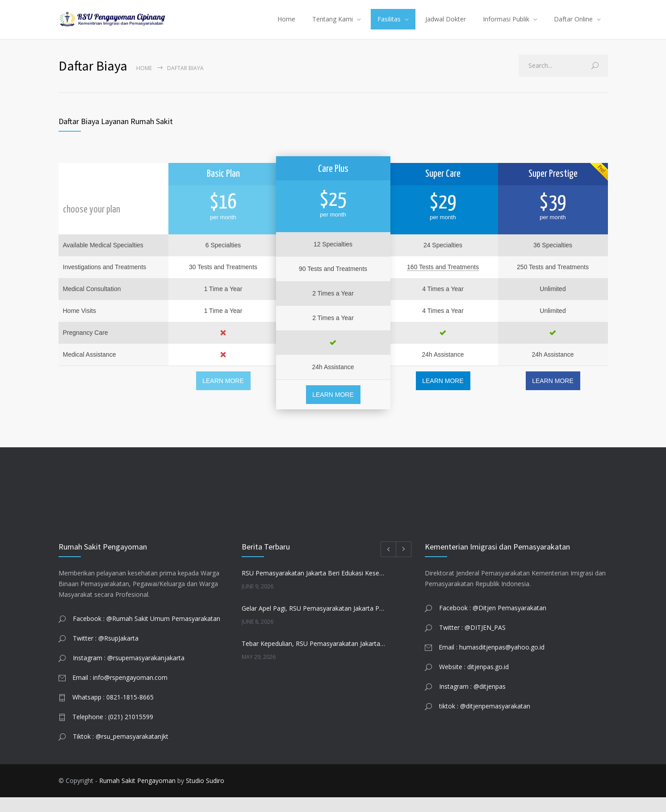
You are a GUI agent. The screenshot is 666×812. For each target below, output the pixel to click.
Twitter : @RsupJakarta (106, 653)
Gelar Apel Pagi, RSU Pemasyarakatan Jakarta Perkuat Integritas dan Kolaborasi (314, 623)
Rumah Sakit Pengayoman (137, 795)
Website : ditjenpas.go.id (474, 681)
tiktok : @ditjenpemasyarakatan (485, 721)
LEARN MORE (223, 396)
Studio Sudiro (205, 795)
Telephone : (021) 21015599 (113, 731)
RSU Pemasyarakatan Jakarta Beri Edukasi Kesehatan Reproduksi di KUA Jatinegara (314, 588)
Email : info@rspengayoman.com (120, 692)
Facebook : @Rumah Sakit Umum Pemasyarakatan (147, 633)
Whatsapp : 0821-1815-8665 (113, 712)
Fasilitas (389, 27)
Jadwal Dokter (446, 27)
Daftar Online (573, 27)
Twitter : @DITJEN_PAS (472, 642)
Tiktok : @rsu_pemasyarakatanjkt (121, 751)
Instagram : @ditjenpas (472, 701)
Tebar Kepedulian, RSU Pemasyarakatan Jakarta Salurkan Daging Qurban (314, 658)
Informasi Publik (506, 27)
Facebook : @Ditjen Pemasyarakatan (493, 623)
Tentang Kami (333, 27)
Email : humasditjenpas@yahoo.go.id (492, 662)
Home (286, 27)
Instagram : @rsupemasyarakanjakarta (129, 673)
